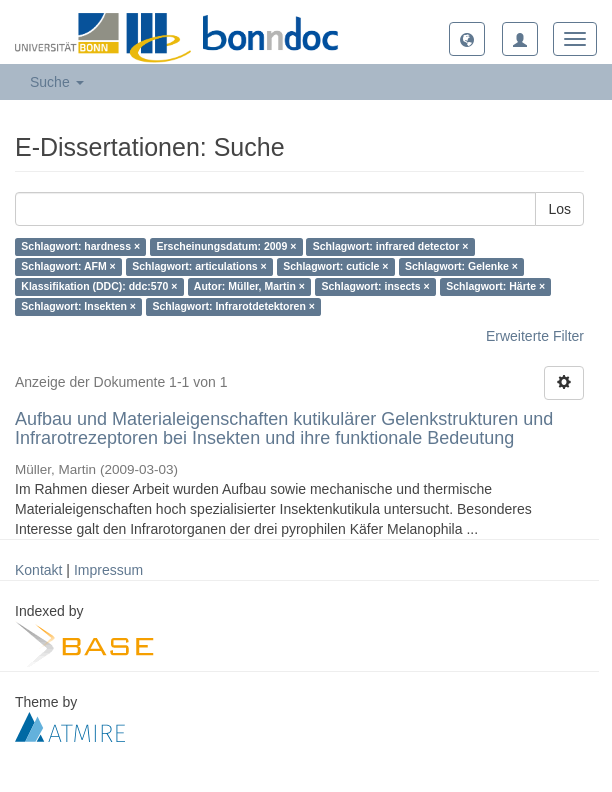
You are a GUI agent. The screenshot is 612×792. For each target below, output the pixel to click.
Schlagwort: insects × (375, 287)
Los (559, 209)
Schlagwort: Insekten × (78, 307)
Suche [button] (57, 82)
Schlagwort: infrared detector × (391, 247)
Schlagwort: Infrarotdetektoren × (233, 307)
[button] (467, 39)
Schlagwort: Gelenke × (461, 267)
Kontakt (38, 570)
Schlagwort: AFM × (68, 267)
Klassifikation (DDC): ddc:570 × (99, 287)
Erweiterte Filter (535, 336)
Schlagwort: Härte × (495, 287)
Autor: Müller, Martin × (249, 287)
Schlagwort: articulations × (199, 267)
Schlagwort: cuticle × (335, 267)
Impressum (108, 570)
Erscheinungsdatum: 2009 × (227, 247)
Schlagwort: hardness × (80, 247)
